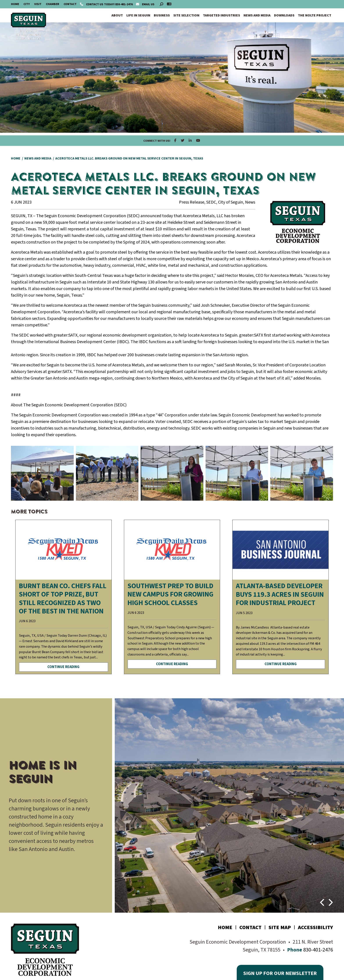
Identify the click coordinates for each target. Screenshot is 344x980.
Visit (38, 4)
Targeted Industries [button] (221, 15)
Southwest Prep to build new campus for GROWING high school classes (170, 594)
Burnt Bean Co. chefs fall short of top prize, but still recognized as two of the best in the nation (63, 599)
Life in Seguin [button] (138, 15)
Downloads (284, 15)
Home (15, 4)
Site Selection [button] (186, 15)
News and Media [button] (257, 15)
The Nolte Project (315, 15)
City (27, 4)
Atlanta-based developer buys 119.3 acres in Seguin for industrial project (280, 594)
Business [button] (162, 15)
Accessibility (315, 927)
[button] (323, 900)
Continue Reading (63, 667)
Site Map (280, 927)
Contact (70, 4)
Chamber (53, 4)
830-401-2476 (107, 4)
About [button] (117, 15)
